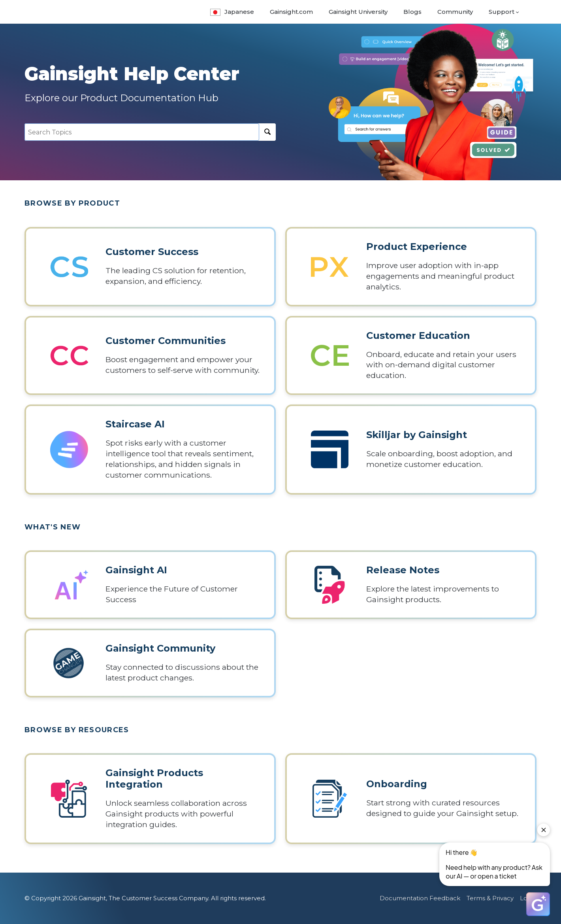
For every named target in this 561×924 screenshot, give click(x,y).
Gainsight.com (291, 12)
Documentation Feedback (420, 898)
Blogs (412, 12)
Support (502, 12)
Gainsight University (358, 12)
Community (455, 12)
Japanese (232, 12)
